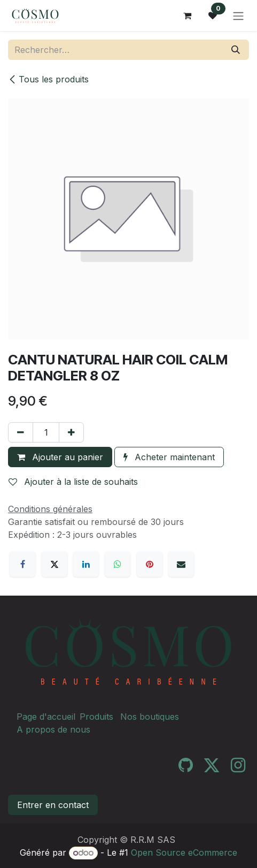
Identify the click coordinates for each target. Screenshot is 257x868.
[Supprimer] (21, 432)
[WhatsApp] (118, 564)
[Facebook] (22, 564)
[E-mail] (181, 564)
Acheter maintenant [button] (169, 457)
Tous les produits (48, 79)
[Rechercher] (236, 50)
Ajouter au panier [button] (60, 457)
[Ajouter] (71, 432)
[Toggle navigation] (238, 16)
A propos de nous (53, 729)
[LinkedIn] (86, 564)
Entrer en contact (53, 805)
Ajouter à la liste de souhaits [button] (73, 482)
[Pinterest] (150, 564)
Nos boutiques (150, 717)
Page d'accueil (46, 717)
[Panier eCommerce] (187, 16)
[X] (54, 564)
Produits (96, 717)
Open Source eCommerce (184, 852)
